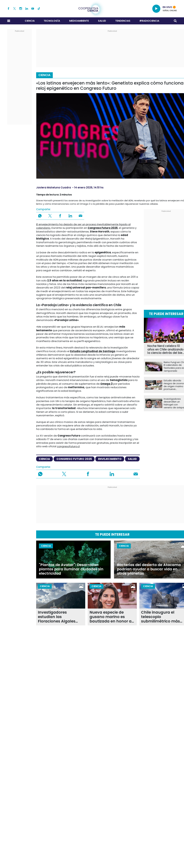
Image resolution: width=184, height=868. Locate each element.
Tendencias (123, 21)
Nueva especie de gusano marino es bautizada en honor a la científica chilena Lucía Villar (111, 617)
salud (132, 459)
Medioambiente (79, 21)
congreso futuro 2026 (74, 459)
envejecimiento (110, 459)
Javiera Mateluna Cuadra (54, 188)
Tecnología (52, 21)
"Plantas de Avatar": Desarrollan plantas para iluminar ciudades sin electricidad (71, 569)
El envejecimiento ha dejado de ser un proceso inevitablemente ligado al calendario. (83, 226)
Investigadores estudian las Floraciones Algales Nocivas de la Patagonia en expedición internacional (57, 617)
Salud (102, 21)
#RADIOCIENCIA (149, 21)
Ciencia (30, 21)
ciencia (44, 459)
